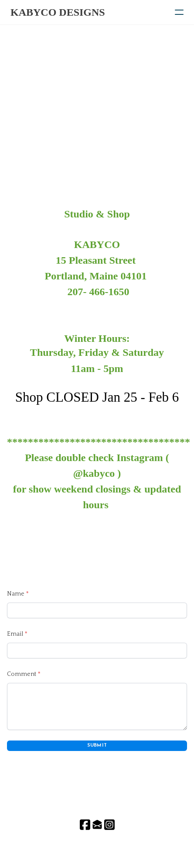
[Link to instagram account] (109, 825)
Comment (22, 674)
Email (15, 634)
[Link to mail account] (97, 825)
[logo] (58, 12)
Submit (97, 746)
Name (16, 594)
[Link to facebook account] (85, 825)
